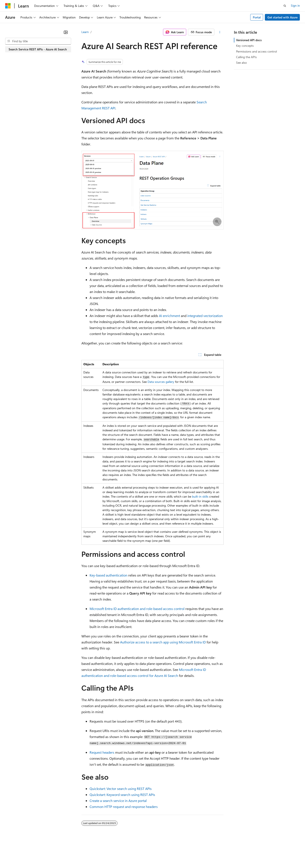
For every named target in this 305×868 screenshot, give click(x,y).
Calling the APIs (246, 57)
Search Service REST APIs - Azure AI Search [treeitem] (38, 49)
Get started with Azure (282, 17)
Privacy (94, 855)
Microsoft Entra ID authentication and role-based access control (137, 609)
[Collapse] (66, 32)
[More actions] (220, 32)
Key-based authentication (108, 575)
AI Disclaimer (14, 855)
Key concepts (245, 46)
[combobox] (38, 41)
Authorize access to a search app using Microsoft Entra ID (163, 642)
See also (241, 63)
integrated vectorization (205, 316)
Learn (85, 32)
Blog (59, 855)
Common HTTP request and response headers (124, 807)
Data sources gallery (161, 382)
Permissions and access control (256, 51)
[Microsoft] (8, 6)
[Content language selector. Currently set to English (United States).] (25, 845)
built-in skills (200, 496)
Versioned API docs (249, 40)
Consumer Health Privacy (123, 855)
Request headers (102, 752)
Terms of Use (157, 855)
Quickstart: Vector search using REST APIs (121, 789)
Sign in (295, 5)
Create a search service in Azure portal (118, 801)
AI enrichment (169, 316)
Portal (257, 17)
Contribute (77, 855)
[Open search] (285, 6)
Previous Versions (39, 855)
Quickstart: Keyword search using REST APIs (122, 795)
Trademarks (178, 855)
